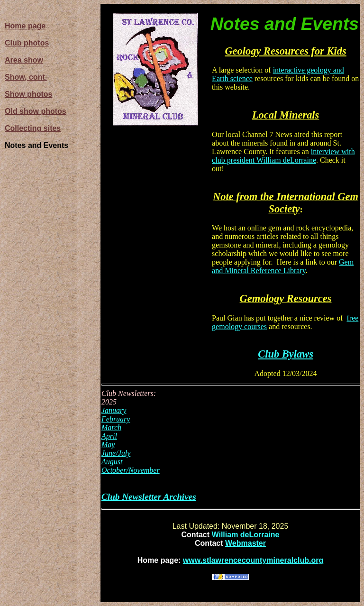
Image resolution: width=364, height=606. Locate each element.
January (114, 410)
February (116, 419)
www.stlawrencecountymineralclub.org (253, 560)
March (111, 427)
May (108, 445)
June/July (116, 453)
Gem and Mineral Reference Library (283, 266)
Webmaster (246, 543)
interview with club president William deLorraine (283, 156)
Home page (25, 26)
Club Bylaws (286, 354)
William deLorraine (246, 535)
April (109, 436)
